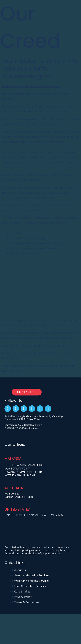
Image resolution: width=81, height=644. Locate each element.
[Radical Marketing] (14, 9)
